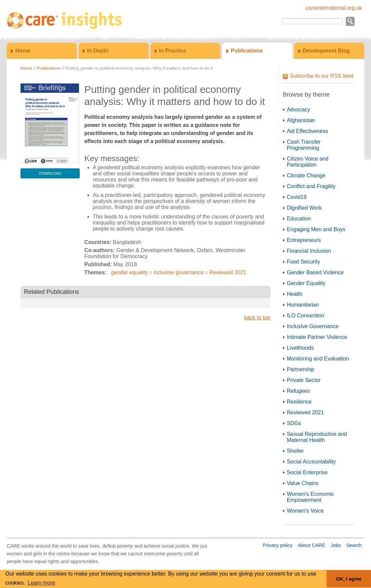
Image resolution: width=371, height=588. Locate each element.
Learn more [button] (41, 583)
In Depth (98, 51)
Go (350, 21)
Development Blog (326, 51)
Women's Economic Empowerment (311, 497)
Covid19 (297, 197)
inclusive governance (178, 272)
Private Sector (304, 380)
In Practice (173, 51)
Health (295, 294)
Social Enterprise (307, 472)
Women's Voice (305, 511)
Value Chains (303, 483)
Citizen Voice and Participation (308, 162)
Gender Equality (306, 283)
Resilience (299, 402)
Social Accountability (311, 462)
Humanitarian (303, 305)
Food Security (304, 262)
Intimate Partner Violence (317, 337)
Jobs (336, 545)
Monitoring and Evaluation (318, 359)
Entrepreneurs (304, 240)
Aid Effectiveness (307, 131)
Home (23, 51)
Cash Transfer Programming (304, 145)
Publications (247, 51)
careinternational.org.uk (334, 8)
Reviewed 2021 (228, 272)
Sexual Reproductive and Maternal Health (317, 437)
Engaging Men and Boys (316, 229)
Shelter (295, 451)
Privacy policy (277, 545)
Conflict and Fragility (311, 186)
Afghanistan (301, 120)
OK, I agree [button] (349, 579)
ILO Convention (306, 316)
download (50, 173)
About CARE (311, 545)
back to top (257, 318)
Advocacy (299, 110)
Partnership (301, 369)
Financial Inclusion (309, 251)
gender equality (129, 272)
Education (299, 219)
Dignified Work (304, 208)
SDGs (294, 423)
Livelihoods (300, 348)
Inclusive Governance (313, 326)
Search (354, 545)
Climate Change (306, 176)
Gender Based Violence (315, 272)
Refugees (299, 391)
